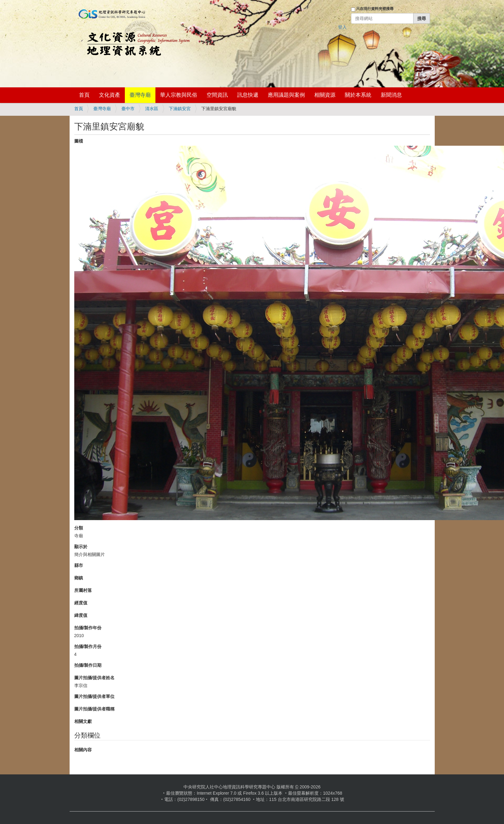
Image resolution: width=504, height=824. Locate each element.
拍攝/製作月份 (88, 646)
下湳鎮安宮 (180, 109)
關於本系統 (358, 95)
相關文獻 (83, 721)
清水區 (152, 109)
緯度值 (81, 615)
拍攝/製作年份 (88, 628)
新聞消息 (391, 95)
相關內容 (83, 750)
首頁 (84, 95)
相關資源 (325, 95)
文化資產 (110, 95)
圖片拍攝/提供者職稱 (95, 709)
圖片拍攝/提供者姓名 (95, 678)
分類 (79, 528)
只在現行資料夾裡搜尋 (375, 9)
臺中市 (128, 109)
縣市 (79, 565)
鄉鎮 (79, 578)
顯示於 (81, 547)
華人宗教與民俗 (179, 95)
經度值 (81, 603)
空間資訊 (217, 95)
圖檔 (79, 141)
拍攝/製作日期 (88, 665)
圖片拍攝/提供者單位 (95, 696)
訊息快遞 (248, 95)
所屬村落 (83, 590)
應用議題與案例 (286, 95)
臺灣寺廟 (140, 95)
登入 (342, 27)
